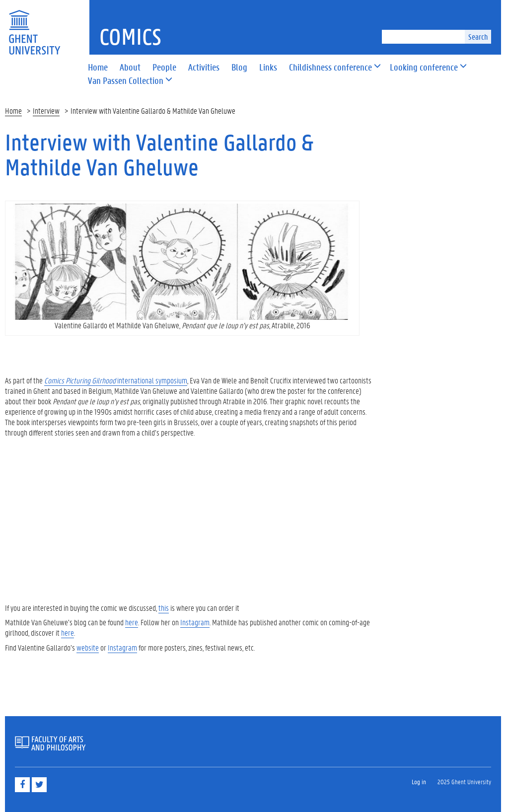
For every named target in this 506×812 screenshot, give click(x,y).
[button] (330, 68)
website (88, 647)
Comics (130, 36)
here (132, 622)
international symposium (116, 380)
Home (13, 111)
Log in (419, 781)
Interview (46, 111)
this (164, 608)
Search (478, 37)
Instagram (195, 622)
